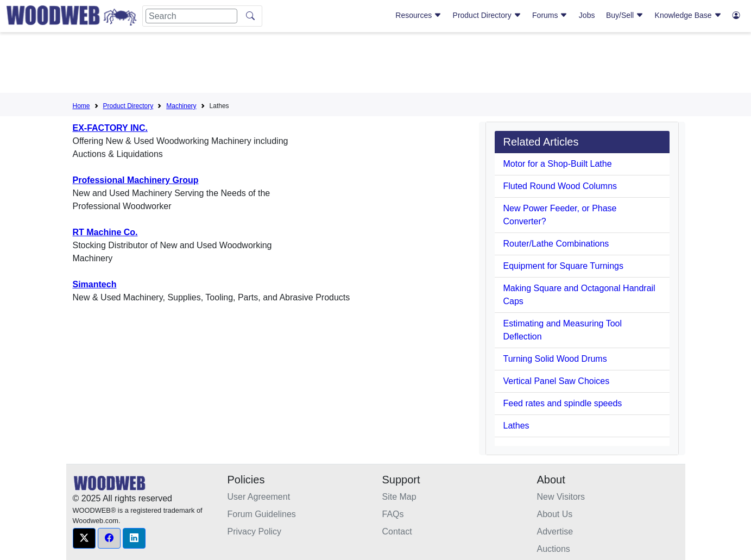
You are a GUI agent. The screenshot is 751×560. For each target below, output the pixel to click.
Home (81, 106)
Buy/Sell (625, 15)
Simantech (95, 284)
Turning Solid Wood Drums (555, 359)
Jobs (587, 15)
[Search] (191, 16)
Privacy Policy (255, 531)
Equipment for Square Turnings (563, 266)
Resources (418, 15)
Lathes (516, 426)
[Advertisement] (376, 65)
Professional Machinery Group (136, 180)
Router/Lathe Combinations (556, 244)
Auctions (554, 549)
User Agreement (259, 497)
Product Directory (487, 15)
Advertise (555, 531)
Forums (550, 15)
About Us (555, 514)
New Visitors (561, 497)
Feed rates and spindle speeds (563, 403)
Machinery (181, 106)
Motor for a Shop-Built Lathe (558, 164)
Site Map (399, 497)
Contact (397, 531)
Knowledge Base (688, 15)
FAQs (393, 514)
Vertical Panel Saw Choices (557, 381)
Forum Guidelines (262, 514)
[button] (84, 538)
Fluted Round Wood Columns (560, 186)
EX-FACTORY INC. (110, 128)
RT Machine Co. (105, 232)
